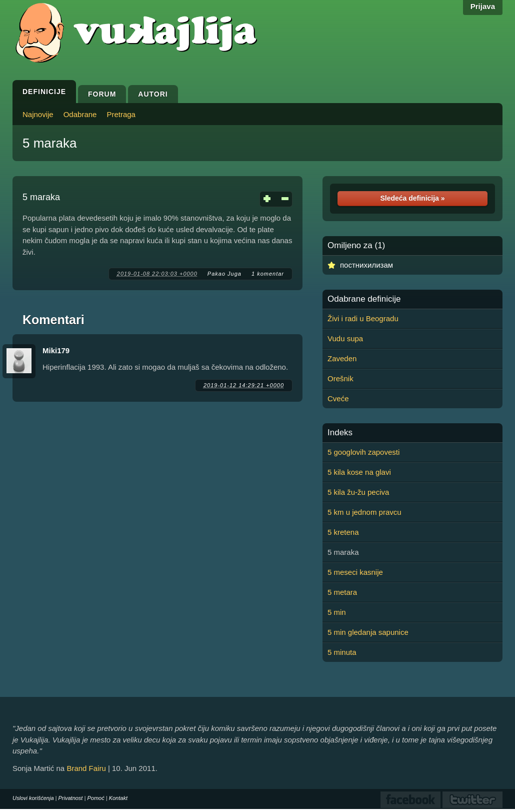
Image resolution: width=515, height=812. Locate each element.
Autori (153, 94)
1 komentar (268, 274)
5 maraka (49, 143)
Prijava (483, 6)
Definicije (44, 92)
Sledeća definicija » (412, 198)
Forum (102, 94)
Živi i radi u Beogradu (363, 318)
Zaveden (342, 358)
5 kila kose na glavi (359, 472)
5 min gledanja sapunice (368, 632)
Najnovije (38, 114)
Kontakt (118, 798)
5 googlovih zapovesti (363, 452)
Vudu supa (345, 338)
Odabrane (80, 114)
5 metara (342, 592)
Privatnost (71, 798)
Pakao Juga (224, 274)
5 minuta (342, 652)
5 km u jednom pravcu (364, 512)
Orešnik (340, 378)
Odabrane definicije (364, 299)
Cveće (338, 398)
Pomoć (95, 798)
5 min (337, 612)
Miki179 (56, 350)
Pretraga (121, 114)
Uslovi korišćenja (33, 798)
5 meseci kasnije (355, 572)
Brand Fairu (86, 768)
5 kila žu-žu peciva (358, 492)
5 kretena (343, 532)
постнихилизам (366, 265)
